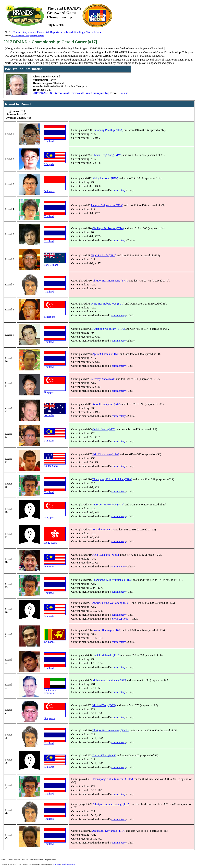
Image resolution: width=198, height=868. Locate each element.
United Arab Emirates (55, 690)
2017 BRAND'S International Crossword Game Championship (71, 93)
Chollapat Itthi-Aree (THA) (108, 228)
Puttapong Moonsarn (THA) (109, 329)
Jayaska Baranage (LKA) (107, 630)
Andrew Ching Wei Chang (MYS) (112, 603)
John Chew (56, 864)
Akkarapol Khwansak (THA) (109, 831)
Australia (55, 414)
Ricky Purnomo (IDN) (105, 178)
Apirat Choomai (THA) (106, 354)
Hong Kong (55, 542)
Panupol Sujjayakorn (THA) (107, 205)
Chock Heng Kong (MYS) (107, 155)
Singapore (55, 316)
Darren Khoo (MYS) (104, 755)
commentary (119, 190)
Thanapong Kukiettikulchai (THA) (112, 479)
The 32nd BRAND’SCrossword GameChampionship (64, 13)
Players (41, 32)
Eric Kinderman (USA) (106, 454)
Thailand (123, 93)
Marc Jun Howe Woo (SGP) (108, 505)
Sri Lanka (55, 641)
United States (55, 465)
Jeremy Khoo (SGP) (104, 379)
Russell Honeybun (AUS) (107, 404)
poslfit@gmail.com (69, 864)
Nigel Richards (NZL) (104, 255)
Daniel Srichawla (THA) (106, 655)
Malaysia (55, 163)
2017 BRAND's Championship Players (27, 36)
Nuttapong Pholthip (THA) (108, 130)
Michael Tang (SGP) (104, 705)
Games (32, 32)
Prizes (97, 32)
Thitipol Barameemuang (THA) (110, 281)
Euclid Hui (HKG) (103, 530)
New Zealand (55, 264)
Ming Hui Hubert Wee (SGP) (108, 304)
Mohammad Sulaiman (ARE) (109, 680)
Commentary (20, 32)
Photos (89, 32)
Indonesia (55, 190)
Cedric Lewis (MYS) (104, 429)
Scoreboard (66, 32)
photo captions (120, 619)
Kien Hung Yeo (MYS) (106, 555)
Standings (79, 32)
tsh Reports (52, 32)
